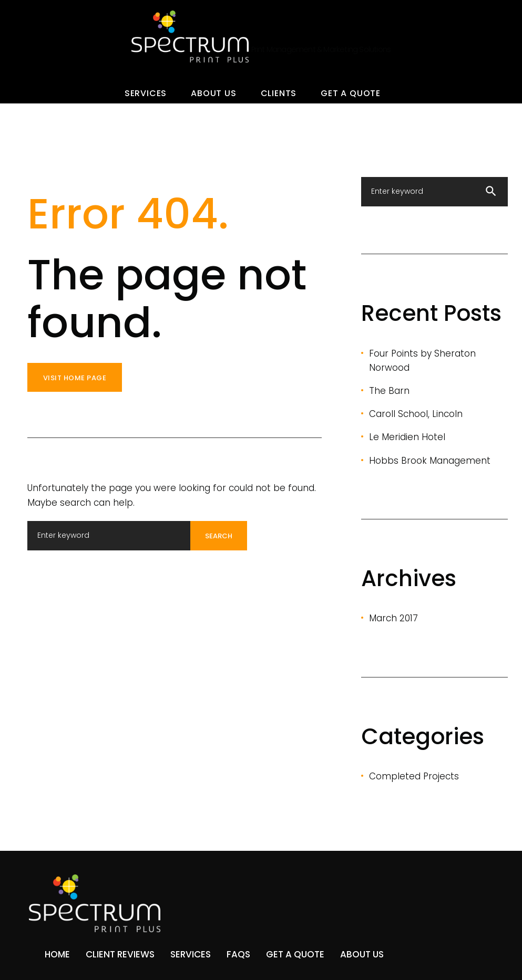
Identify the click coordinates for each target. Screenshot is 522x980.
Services (146, 93)
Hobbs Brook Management (430, 461)
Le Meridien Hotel (407, 437)
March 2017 (393, 618)
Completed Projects (414, 776)
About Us (213, 93)
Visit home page (75, 378)
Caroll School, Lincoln (416, 414)
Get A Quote (351, 93)
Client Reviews (120, 954)
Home (57, 954)
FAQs (238, 954)
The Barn (389, 391)
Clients (279, 93)
